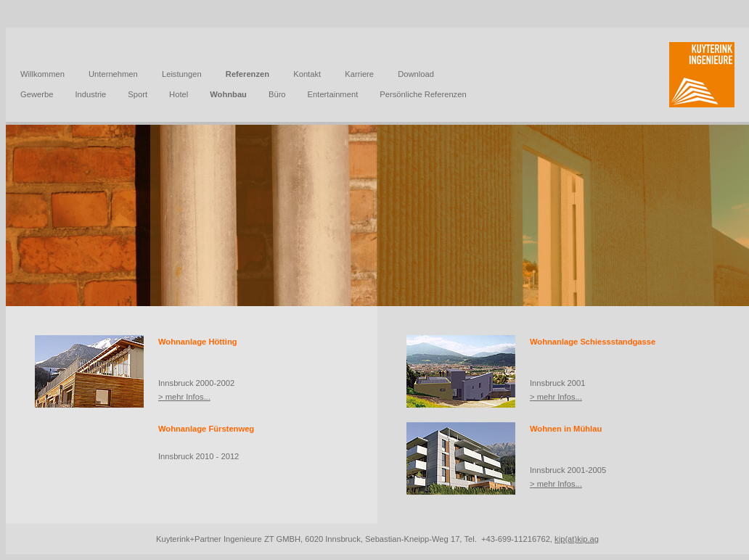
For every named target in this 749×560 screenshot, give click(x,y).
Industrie (90, 94)
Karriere (359, 74)
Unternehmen (113, 74)
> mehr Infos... (184, 397)
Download (416, 74)
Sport (138, 94)
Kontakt (307, 74)
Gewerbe (37, 94)
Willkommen (42, 74)
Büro (277, 94)
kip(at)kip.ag (577, 539)
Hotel (179, 94)
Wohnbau (228, 94)
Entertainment (333, 94)
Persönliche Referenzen (423, 94)
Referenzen (247, 74)
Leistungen (182, 74)
